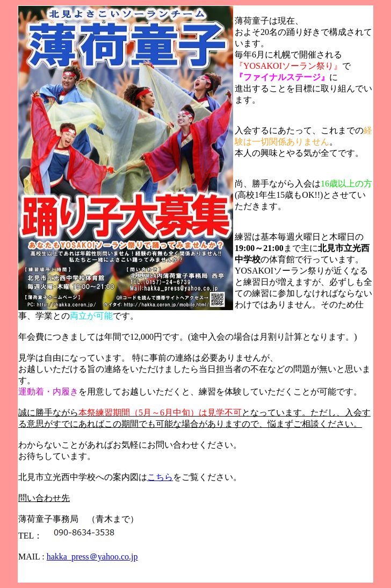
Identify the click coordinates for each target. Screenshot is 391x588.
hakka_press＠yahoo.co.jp (92, 557)
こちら (160, 477)
